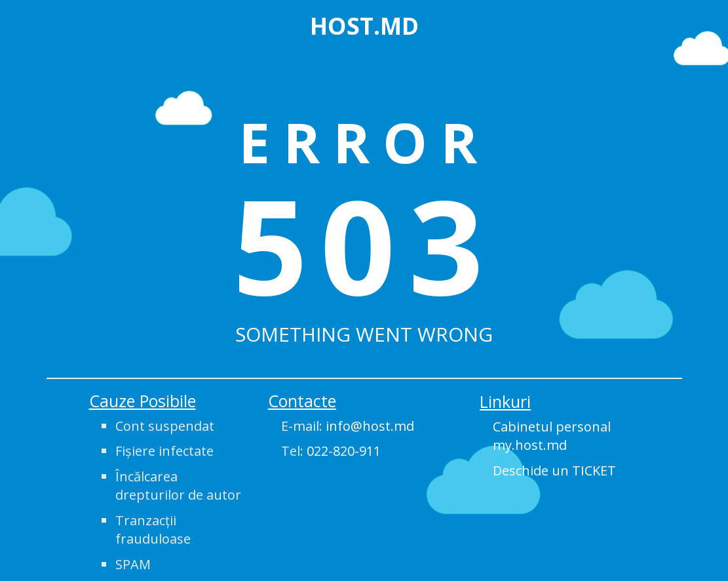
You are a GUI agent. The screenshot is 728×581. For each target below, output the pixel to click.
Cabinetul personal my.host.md (552, 436)
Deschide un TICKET (554, 471)
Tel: (331, 451)
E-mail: (348, 426)
